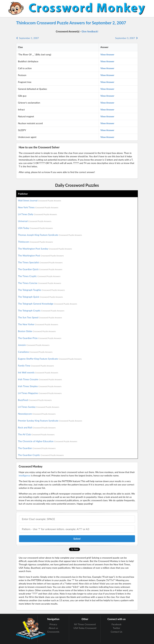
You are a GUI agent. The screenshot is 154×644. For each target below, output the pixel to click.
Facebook (117, 624)
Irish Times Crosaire (40, 379)
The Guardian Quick (40, 269)
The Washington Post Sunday (45, 249)
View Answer (107, 54)
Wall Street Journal (40, 200)
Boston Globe (37, 331)
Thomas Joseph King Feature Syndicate (50, 235)
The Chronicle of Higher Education (48, 441)
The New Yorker (38, 324)
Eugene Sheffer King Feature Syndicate (50, 359)
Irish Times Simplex (40, 386)
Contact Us (116, 632)
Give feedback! (90, 31)
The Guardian (37, 448)
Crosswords (53, 632)
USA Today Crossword (85, 628)
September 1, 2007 (28, 38)
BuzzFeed (35, 400)
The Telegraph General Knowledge (48, 304)
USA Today (35, 228)
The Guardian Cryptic (41, 455)
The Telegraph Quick (40, 297)
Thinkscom (35, 242)
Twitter (116, 628)
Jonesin (34, 345)
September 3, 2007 (126, 38)
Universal (35, 221)
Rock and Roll (37, 427)
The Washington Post (41, 255)
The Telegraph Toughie (41, 290)
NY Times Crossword (85, 624)
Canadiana (35, 352)
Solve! (77, 539)
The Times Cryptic (39, 276)
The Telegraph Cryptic (41, 311)
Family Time (36, 366)
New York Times (38, 207)
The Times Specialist (40, 262)
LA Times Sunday (39, 407)
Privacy (53, 624)
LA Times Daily (37, 214)
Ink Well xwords (38, 372)
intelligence (25, 475)
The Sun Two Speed (40, 317)
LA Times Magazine (40, 393)
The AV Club (36, 434)
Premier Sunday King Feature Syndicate (50, 421)
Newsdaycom (37, 414)
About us (53, 628)
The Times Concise (40, 283)
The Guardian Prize (40, 338)
